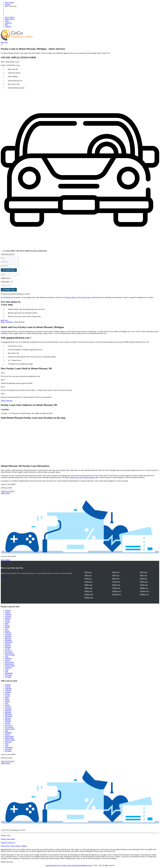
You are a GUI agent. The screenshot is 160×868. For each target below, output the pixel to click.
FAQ (6, 25)
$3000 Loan (88, 585)
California (8, 614)
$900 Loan (144, 579)
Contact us (8, 23)
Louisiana (8, 634)
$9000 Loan (88, 591)
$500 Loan (116, 575)
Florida (7, 620)
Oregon (7, 660)
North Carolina (10, 655)
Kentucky (8, 633)
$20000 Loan (89, 594)
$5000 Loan (144, 585)
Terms (7, 21)
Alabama (8, 611)
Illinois (7, 625)
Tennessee (8, 668)
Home (3, 322)
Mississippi (9, 642)
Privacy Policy (10, 17)
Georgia (7, 622)
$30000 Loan (144, 594)
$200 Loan (116, 572)
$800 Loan (116, 579)
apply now (4, 42)
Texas (7, 669)
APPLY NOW (5, 493)
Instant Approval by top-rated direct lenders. (23, 313)
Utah (6, 671)
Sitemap (24, 846)
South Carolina (10, 666)
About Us (8, 26)
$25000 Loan (117, 594)
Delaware (8, 618)
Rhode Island (9, 664)
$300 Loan (144, 572)
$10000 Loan (117, 591)
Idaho (7, 623)
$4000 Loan (116, 585)
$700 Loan (88, 579)
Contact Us (11, 842)
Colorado (8, 616)
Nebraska (8, 647)
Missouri (8, 644)
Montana (8, 646)
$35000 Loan (89, 598)
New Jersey (9, 651)
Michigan (10, 322)
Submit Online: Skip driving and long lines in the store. (27, 309)
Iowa (7, 629)
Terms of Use (86, 297)
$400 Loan (88, 575)
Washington (9, 673)
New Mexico (9, 653)
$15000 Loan (144, 591)
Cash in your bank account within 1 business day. (25, 316)
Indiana (7, 627)
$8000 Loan (144, 588)
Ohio (7, 657)
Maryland (8, 636)
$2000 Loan (144, 582)
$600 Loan (144, 575)
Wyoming (8, 677)
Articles (7, 4)
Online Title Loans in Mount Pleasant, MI (84, 477)
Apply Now (4, 577)
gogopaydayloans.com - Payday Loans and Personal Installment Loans (69, 865)
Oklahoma (8, 658)
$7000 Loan (116, 588)
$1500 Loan (116, 582)
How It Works (9, 3)
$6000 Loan (88, 588)
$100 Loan (88, 572)
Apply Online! (6, 560)
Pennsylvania (9, 662)
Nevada (7, 649)
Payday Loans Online (8, 839)
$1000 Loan (88, 582)
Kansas (7, 631)
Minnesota (8, 640)
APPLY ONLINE (7, 401)
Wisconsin (8, 675)
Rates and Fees (10, 19)
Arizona (8, 612)
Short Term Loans (11, 6)
